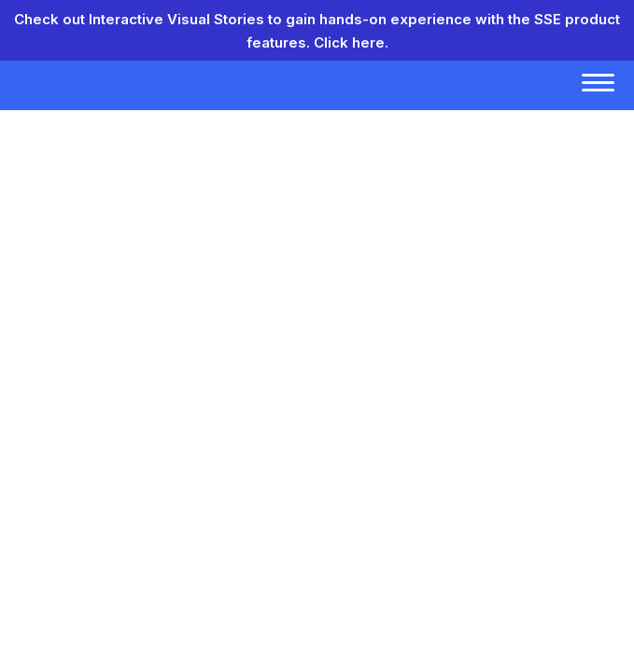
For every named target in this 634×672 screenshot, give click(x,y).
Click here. (351, 42)
